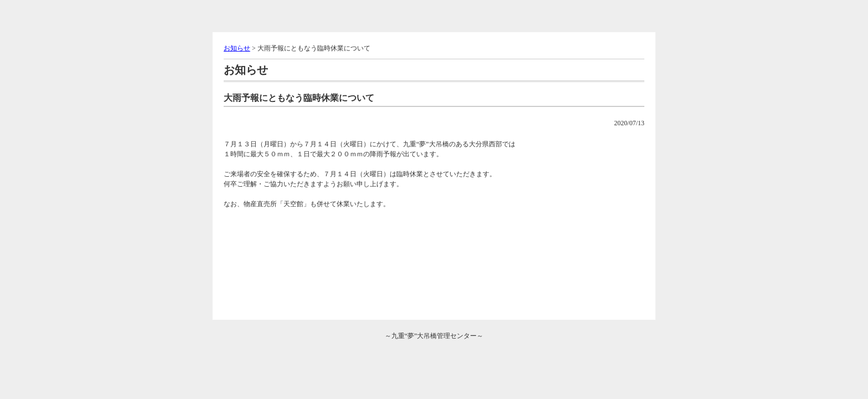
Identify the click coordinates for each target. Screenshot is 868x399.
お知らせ (237, 48)
